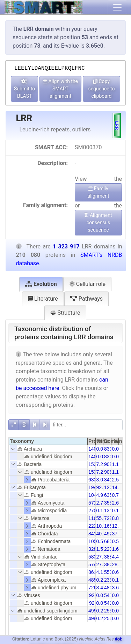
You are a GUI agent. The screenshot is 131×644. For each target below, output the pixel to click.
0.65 (117, 572)
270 (92, 511)
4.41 (117, 557)
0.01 (117, 449)
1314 (110, 511)
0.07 (101, 449)
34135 (111, 480)
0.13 (101, 511)
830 (108, 449)
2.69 (117, 503)
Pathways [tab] (86, 299)
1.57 (101, 549)
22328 (111, 549)
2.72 (101, 503)
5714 (94, 503)
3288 (94, 549)
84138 (95, 534)
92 (92, 595)
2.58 (117, 480)
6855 (110, 541)
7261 (94, 588)
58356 (95, 557)
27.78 (103, 557)
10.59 (103, 526)
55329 (111, 572)
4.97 (101, 495)
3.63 (117, 588)
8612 (94, 572)
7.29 (101, 464)
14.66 (118, 487)
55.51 (103, 518)
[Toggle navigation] (117, 7)
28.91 (118, 564)
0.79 (117, 495)
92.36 (103, 487)
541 (108, 595)
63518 (111, 495)
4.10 (101, 572)
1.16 (117, 464)
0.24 (101, 611)
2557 (110, 611)
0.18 (117, 580)
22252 (95, 526)
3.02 (101, 480)
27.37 (103, 564)
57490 (95, 564)
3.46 (101, 588)
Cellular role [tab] (87, 284)
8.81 (117, 518)
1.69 (117, 549)
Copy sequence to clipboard (101, 89)
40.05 (103, 534)
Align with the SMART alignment (60, 89)
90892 (111, 464)
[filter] (86, 425)
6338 (94, 480)
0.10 (117, 511)
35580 (111, 503)
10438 (95, 495)
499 (92, 611)
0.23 (101, 580)
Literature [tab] (43, 299)
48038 (111, 588)
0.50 (101, 541)
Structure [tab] (65, 313)
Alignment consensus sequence (98, 222)
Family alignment (98, 192)
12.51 (118, 526)
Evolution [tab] (41, 284)
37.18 (118, 534)
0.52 (117, 541)
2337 (110, 580)
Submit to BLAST (24, 89)
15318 (95, 464)
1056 (94, 541)
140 (92, 449)
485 (92, 580)
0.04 (101, 595)
